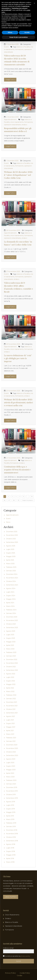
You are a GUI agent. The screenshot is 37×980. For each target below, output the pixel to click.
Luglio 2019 (10, 805)
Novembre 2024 (12, 578)
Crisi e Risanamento (12, 915)
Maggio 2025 (11, 556)
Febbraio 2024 (11, 610)
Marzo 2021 (10, 734)
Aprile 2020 (10, 773)
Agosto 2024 (11, 588)
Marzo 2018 (10, 862)
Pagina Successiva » (28, 500)
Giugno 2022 (10, 681)
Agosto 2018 (11, 844)
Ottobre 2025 (11, 539)
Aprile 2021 (10, 731)
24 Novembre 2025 (13, 458)
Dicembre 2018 (12, 830)
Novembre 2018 (12, 834)
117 (9, 500)
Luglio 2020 (10, 763)
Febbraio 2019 (11, 823)
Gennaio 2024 (11, 613)
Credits (20, 976)
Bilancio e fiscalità (11, 922)
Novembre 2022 (12, 663)
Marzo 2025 (10, 564)
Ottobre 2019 (11, 794)
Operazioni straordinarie (14, 926)
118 (14, 500)
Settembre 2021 (12, 713)
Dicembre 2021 (11, 702)
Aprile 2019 (10, 816)
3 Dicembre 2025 (12, 44)
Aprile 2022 (10, 688)
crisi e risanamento (17, 122)
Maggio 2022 (11, 684)
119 (18, 500)
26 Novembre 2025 (13, 344)
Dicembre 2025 (12, 532)
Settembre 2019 (12, 798)
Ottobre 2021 (11, 709)
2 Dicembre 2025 (12, 117)
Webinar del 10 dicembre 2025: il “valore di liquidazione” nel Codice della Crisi (18, 175)
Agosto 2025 (11, 546)
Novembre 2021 (12, 706)
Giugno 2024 (11, 596)
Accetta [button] (27, 32)
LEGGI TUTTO (11, 897)
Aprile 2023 (10, 645)
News (8, 522)
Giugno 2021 (10, 723)
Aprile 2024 (10, 603)
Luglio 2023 (10, 635)
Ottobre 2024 (11, 581)
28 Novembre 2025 (13, 230)
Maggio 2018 (11, 855)
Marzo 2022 (10, 691)
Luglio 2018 (10, 848)
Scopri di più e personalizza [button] (18, 37)
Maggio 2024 (11, 599)
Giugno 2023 (10, 638)
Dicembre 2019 (12, 787)
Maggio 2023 (11, 642)
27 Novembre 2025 (13, 271)
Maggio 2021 (11, 727)
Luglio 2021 (10, 720)
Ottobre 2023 (11, 624)
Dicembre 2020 (12, 745)
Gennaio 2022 (11, 699)
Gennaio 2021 (11, 741)
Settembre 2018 (12, 841)
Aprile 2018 (10, 858)
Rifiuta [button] (10, 32)
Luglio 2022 (10, 677)
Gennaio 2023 (11, 656)
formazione (19, 49)
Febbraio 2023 (11, 652)
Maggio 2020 (11, 770)
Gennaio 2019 (11, 826)
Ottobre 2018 (11, 837)
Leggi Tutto (10, 80)
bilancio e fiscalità (23, 47)
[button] (34, 3)
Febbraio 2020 (11, 780)
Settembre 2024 (12, 585)
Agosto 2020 (11, 759)
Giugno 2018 (10, 851)
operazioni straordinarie (12, 125)
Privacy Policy (10, 973)
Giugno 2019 (10, 809)
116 (4, 500)
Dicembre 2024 (12, 574)
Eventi (6, 47)
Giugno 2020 (11, 766)
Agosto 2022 (11, 674)
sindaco (24, 125)
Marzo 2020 (10, 777)
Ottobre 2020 (11, 752)
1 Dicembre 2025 (12, 161)
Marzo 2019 (10, 819)
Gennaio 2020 (11, 784)
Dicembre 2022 (12, 659)
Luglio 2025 (10, 549)
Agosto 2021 (10, 716)
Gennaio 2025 (11, 571)
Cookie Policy (25, 973)
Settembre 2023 (12, 627)
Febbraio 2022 (11, 695)
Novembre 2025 (12, 535)
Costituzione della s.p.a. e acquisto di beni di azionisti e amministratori (17, 470)
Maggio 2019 (11, 812)
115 (32, 496)
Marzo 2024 (10, 606)
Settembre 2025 (12, 542)
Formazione (9, 930)
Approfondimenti (10, 119)
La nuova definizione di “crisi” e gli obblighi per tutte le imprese (18, 358)
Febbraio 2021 (11, 738)
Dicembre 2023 (12, 617)
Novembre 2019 (12, 791)
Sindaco (8, 918)
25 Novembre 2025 (13, 391)
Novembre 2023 (12, 620)
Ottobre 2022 (11, 667)
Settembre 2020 (12, 755)
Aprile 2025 (10, 560)
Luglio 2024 (10, 592)
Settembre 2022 (12, 670)
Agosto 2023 (11, 631)
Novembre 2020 (12, 748)
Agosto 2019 (11, 802)
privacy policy (25, 956)
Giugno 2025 (11, 553)
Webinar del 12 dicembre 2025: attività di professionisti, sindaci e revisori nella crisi (18, 403)
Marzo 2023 (10, 649)
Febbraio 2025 (11, 567)
